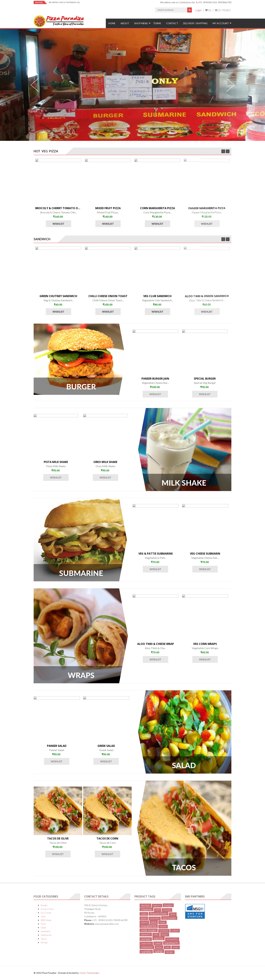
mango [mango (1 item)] (162, 922)
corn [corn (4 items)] (144, 914)
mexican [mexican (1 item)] (163, 926)
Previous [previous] (35, 85)
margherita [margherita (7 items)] (149, 926)
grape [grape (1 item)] (173, 914)
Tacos (44, 939)
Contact (172, 23)
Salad (43, 927)
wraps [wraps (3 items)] (170, 952)
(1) (208, 10)
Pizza (43, 924)
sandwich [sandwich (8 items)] (171, 943)
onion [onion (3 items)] (175, 931)
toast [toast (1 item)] (167, 947)
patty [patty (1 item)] (156, 935)
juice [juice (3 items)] (154, 922)
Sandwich (45, 931)
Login (198, 10)
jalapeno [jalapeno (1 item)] (144, 922)
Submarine (46, 935)
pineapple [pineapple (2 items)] (146, 939)
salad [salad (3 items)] (158, 943)
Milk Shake (46, 920)
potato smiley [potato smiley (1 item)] (146, 943)
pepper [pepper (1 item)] (165, 935)
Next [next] (230, 85)
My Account (221, 23)
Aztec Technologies (90, 973)
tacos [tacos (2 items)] (159, 947)
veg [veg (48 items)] (159, 951)
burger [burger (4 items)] (168, 905)
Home (112, 23)
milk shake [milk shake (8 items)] (149, 930)
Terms (157, 23)
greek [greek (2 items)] (144, 918)
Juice (43, 916)
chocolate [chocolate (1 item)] (167, 910)
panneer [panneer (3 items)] (146, 934)
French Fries (47, 909)
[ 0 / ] (223, 10)
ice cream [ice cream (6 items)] (169, 918)
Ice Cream (46, 913)
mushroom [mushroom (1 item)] (164, 931)
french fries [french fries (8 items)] (159, 914)
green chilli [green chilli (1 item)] (155, 918)
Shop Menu (141, 23)
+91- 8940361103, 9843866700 (214, 2)
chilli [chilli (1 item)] (158, 910)
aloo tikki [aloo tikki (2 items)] (145, 905)
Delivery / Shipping (195, 23)
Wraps (44, 942)
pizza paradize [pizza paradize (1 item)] (172, 939)
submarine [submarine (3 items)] (147, 947)
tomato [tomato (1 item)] (176, 947)
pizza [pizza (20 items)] (159, 938)
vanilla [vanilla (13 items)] (146, 952)
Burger (44, 905)
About (125, 23)
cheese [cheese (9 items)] (147, 909)
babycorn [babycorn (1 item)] (157, 906)
